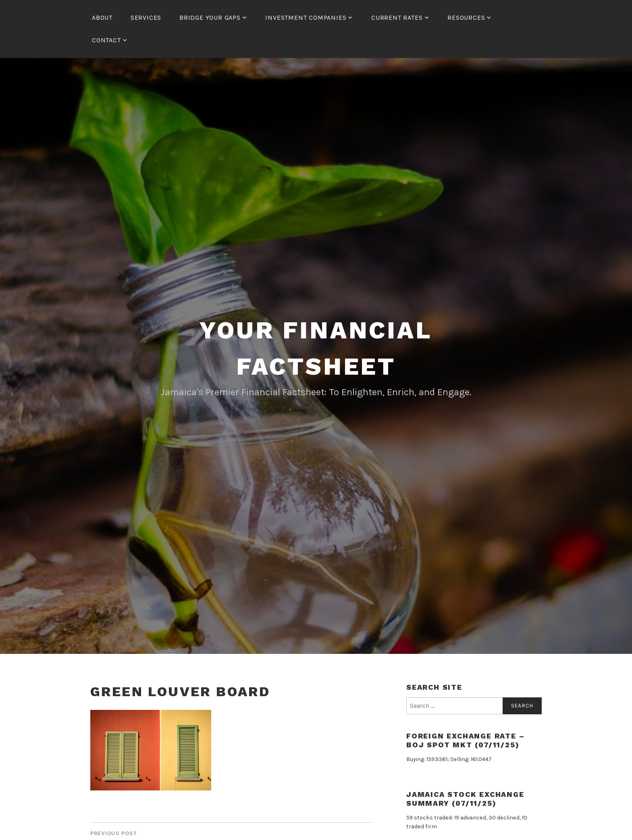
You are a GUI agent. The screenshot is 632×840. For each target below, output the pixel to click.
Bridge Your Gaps (210, 18)
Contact (106, 40)
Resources (466, 18)
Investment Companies (306, 18)
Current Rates (397, 18)
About (102, 18)
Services (146, 18)
